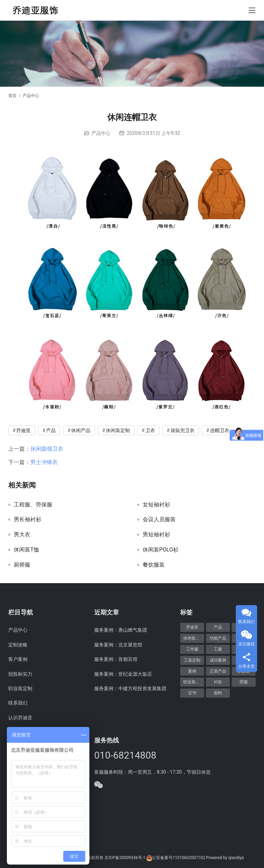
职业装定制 (20, 688)
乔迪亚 (23, 430)
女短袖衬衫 (156, 505)
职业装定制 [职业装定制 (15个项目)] (194, 682)
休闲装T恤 (26, 550)
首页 (12, 96)
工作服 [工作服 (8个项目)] (192, 649)
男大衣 (22, 535)
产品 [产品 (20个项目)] (218, 627)
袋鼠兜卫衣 (183, 430)
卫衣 (150, 430)
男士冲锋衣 (44, 462)
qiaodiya (236, 858)
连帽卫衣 (220, 430)
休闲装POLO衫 (161, 550)
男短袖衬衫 (156, 535)
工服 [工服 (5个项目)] (218, 649)
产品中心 (101, 133)
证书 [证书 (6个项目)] (192, 693)
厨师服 (22, 565)
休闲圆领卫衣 (47, 449)
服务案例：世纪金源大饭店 (123, 674)
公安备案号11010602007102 (178, 858)
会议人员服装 (159, 519)
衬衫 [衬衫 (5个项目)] (218, 682)
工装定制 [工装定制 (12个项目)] (192, 660)
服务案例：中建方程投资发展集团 (130, 688)
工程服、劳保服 (33, 505)
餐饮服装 (154, 565)
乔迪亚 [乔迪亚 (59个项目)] (192, 627)
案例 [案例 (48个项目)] (192, 671)
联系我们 (18, 703)
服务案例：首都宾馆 (116, 659)
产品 (51, 430)
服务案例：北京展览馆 (118, 645)
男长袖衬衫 (27, 519)
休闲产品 (81, 430)
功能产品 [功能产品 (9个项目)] (218, 638)
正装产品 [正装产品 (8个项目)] (218, 671)
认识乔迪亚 (20, 718)
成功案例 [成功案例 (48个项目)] (218, 660)
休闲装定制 (118, 430)
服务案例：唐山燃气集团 (121, 630)
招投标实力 (20, 674)
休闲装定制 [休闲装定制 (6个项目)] (194, 638)
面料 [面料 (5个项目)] (218, 693)
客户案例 (18, 659)
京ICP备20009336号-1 (125, 858)
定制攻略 (18, 645)
